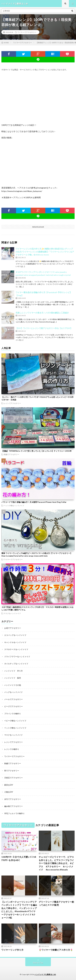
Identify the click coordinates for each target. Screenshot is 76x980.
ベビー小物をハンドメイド (15, 721)
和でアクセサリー (12, 771)
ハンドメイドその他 (13, 685)
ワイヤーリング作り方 (12, 950)
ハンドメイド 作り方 (13, 671)
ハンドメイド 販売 (13, 678)
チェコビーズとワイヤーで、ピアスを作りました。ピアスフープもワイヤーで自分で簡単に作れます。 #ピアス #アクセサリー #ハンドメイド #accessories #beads (56, 863)
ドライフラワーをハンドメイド (17, 657)
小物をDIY (9, 792)
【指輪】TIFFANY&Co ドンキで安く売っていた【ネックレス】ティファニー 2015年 (37, 451)
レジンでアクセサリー (12, 403)
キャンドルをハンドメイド (15, 642)
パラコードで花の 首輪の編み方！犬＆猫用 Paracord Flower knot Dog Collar (34, 502)
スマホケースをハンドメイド (16, 649)
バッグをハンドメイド (13, 692)
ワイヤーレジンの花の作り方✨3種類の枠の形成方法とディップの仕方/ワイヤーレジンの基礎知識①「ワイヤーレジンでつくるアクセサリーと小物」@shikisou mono (45, 252)
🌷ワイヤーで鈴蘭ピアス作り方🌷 (56, 950)
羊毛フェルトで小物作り (14, 813)
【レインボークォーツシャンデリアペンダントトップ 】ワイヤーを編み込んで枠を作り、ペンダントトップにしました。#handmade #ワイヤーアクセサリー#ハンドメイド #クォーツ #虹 (19, 910)
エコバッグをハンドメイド (15, 635)
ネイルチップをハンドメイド (16, 664)
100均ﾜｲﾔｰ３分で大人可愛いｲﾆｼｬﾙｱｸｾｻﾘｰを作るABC (19, 859)
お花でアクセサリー (13, 628)
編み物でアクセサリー (13, 806)
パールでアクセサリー (13, 699)
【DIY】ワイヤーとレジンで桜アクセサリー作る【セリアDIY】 (44, 328)
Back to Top (38, 963)
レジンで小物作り (12, 749)
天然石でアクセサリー (13, 778)
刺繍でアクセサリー (12, 454)
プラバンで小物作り (13, 714)
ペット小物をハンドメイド (14, 505)
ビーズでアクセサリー (13, 706)
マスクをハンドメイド (12, 613)
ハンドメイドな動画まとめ (45, 974)
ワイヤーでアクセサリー (27, 32)
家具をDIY (9, 785)
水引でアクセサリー (13, 799)
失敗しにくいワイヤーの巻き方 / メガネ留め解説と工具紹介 (42, 313)
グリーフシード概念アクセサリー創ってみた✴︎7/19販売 (56, 903)
